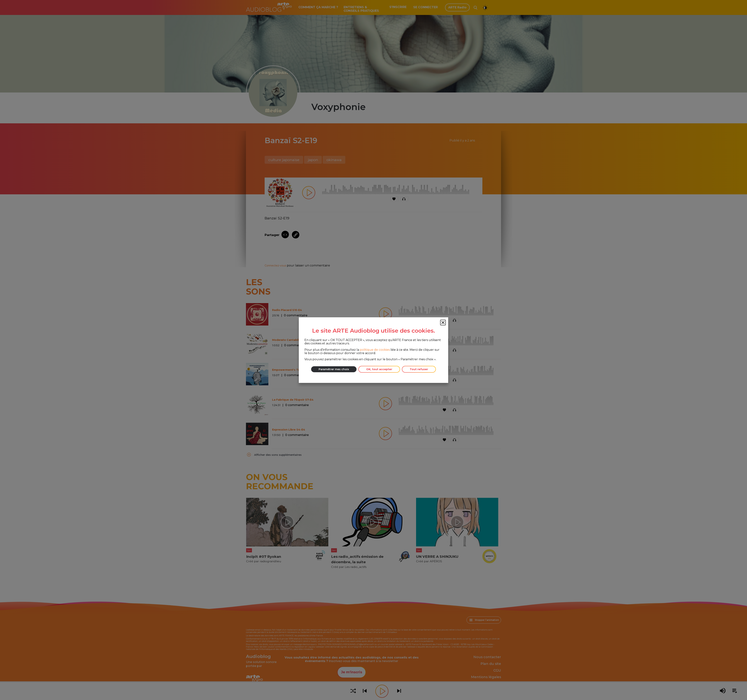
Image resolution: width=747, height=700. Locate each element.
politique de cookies (375, 350)
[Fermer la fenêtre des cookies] (443, 323)
